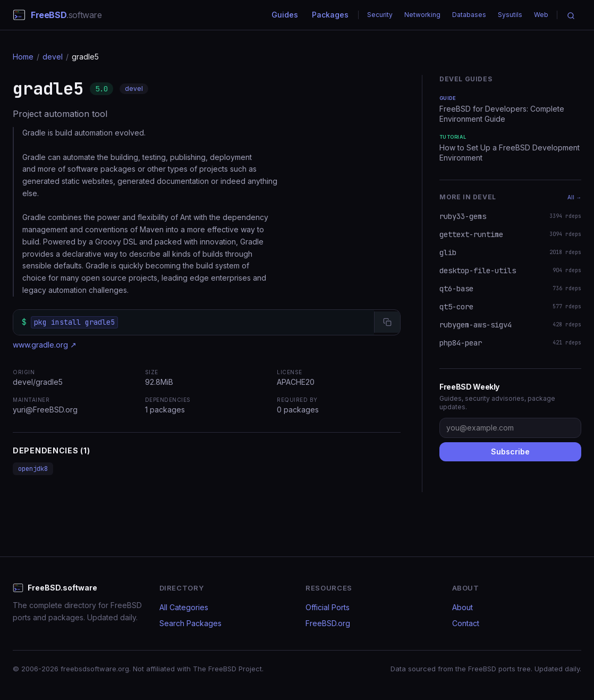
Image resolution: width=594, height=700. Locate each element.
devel (53, 57)
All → (574, 197)
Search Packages (190, 623)
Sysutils (510, 15)
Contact (466, 623)
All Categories (184, 607)
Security (380, 15)
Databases (469, 15)
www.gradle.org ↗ (45, 345)
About (463, 607)
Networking (422, 15)
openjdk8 (33, 469)
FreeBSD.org (328, 623)
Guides (285, 15)
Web (541, 15)
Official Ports (328, 607)
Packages (330, 15)
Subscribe (510, 452)
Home (23, 57)
